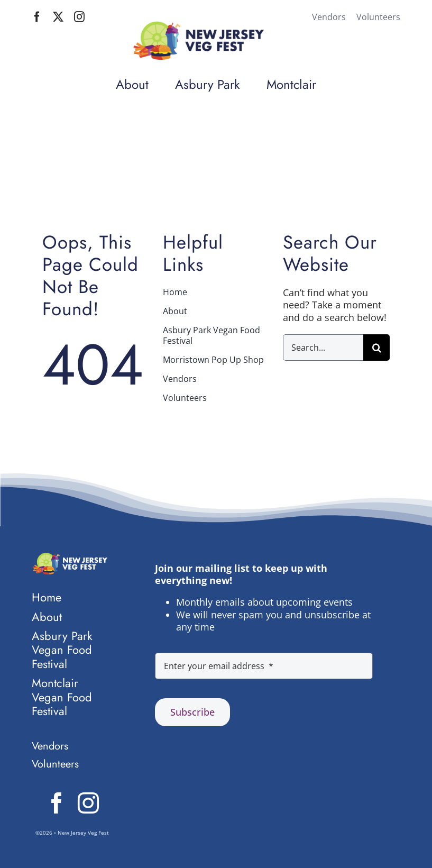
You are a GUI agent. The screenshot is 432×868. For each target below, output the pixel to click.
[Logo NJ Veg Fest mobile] (198, 26)
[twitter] (58, 17)
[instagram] (79, 17)
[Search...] (323, 348)
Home (307, 192)
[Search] (376, 348)
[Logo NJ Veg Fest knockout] (70, 558)
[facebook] (37, 17)
